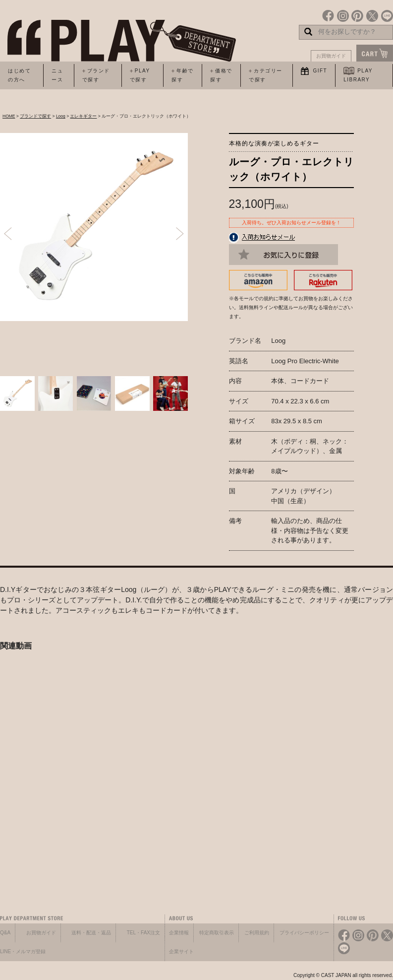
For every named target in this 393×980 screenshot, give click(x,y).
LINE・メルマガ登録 (23, 951)
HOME (9, 116)
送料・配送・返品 (91, 933)
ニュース (57, 75)
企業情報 (179, 933)
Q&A (5, 933)
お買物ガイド (331, 56)
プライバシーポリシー (304, 933)
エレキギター (83, 116)
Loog (61, 116)
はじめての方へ (19, 75)
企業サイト (181, 951)
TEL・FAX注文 (143, 933)
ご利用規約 (257, 933)
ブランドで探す (35, 116)
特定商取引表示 (217, 933)
